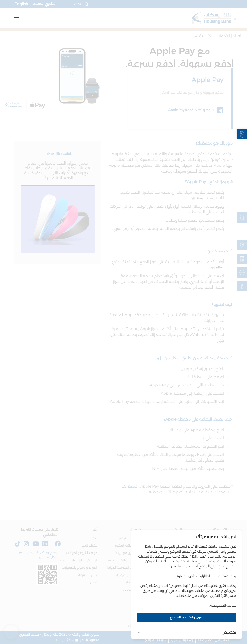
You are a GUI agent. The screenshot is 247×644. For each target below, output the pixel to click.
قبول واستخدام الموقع (187, 617)
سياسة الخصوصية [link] (223, 606)
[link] (242, 134)
